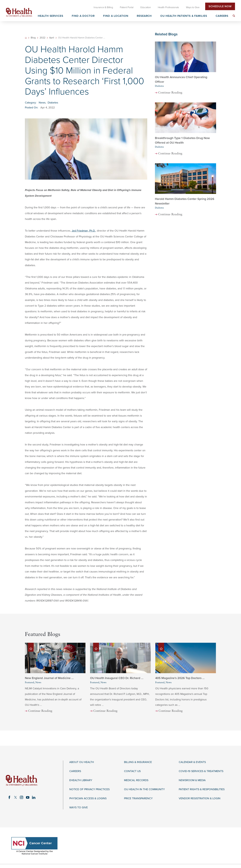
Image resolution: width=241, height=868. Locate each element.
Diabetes (53, 103)
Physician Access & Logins (88, 798)
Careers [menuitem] (222, 16)
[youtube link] (28, 797)
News (42, 103)
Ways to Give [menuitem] (193, 7)
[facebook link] (9, 797)
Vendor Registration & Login (200, 798)
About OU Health (82, 762)
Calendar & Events (192, 762)
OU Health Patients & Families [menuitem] (184, 16)
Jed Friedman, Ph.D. (84, 231)
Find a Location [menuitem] (116, 16)
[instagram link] (22, 797)
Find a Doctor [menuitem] (83, 16)
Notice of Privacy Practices (89, 789)
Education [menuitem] (146, 7)
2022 (42, 38)
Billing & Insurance (138, 762)
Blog (33, 38)
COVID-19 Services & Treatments (201, 771)
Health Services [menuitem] (50, 16)
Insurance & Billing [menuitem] (103, 7)
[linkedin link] (34, 797)
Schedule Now (220, 6)
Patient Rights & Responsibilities (202, 789)
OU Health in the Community (144, 789)
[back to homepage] (26, 38)
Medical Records (136, 780)
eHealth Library (81, 780)
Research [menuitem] (144, 16)
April (52, 38)
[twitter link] (16, 797)
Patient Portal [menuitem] (127, 7)
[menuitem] (234, 16)
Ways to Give (79, 807)
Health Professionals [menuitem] (168, 7)
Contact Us (132, 771)
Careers (75, 771)
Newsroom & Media (192, 780)
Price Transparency (138, 798)
